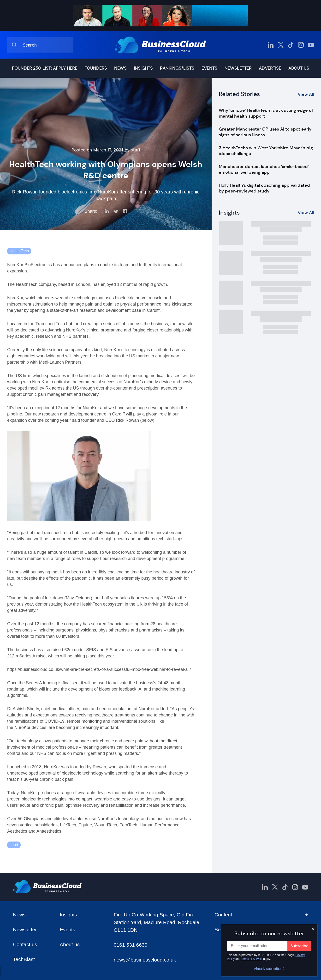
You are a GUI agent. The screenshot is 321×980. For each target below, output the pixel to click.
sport (14, 845)
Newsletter (238, 68)
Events (209, 68)
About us (299, 68)
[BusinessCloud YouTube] (311, 45)
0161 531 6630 (131, 945)
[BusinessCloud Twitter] (281, 45)
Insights (143, 68)
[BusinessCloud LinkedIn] (271, 45)
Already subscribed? (269, 969)
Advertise (270, 68)
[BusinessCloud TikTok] (291, 45)
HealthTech (19, 251)
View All (306, 94)
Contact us (25, 944)
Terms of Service (252, 959)
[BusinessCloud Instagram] (301, 45)
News (120, 68)
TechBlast (24, 959)
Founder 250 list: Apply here (45, 68)
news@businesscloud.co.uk (145, 960)
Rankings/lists (177, 68)
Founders (96, 68)
